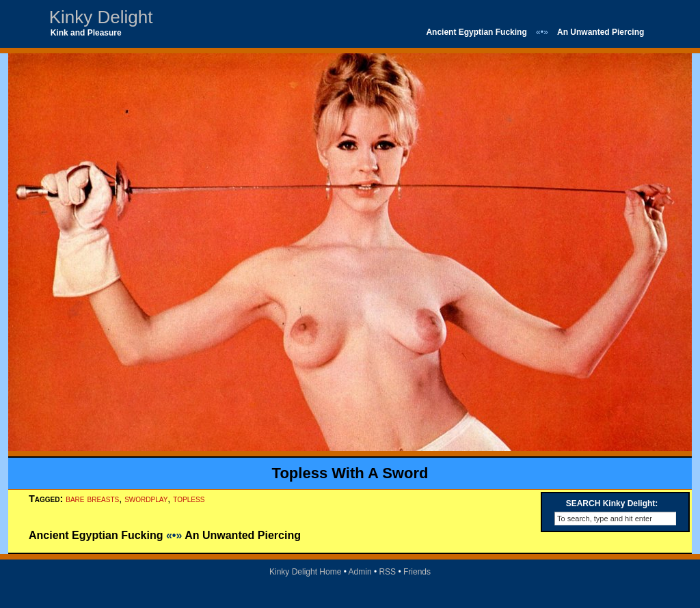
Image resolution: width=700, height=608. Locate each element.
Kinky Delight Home (305, 572)
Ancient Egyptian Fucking (476, 32)
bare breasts (92, 499)
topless (189, 499)
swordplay (146, 499)
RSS (387, 572)
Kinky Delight (101, 17)
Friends (417, 572)
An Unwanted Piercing (601, 32)
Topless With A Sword (350, 473)
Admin (360, 572)
